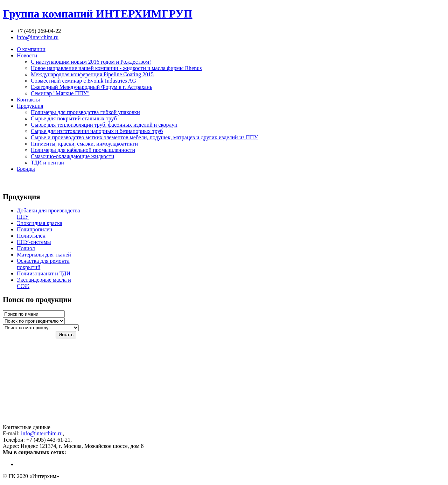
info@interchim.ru (38, 37)
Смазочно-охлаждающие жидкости (72, 156)
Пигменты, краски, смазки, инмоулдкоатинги (84, 144)
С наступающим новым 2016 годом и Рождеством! (91, 62)
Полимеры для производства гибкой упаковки (85, 112)
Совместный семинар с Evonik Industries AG (83, 81)
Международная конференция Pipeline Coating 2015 (92, 74)
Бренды (26, 169)
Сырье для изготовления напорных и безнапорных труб (97, 131)
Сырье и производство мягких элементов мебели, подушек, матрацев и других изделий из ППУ (144, 137)
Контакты (28, 100)
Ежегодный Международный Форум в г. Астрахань (92, 87)
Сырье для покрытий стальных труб (74, 118)
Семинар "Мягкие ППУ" (60, 93)
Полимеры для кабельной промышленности (83, 150)
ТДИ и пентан (47, 163)
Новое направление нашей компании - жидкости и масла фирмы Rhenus (116, 68)
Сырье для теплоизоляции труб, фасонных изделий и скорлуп (104, 125)
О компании (31, 49)
